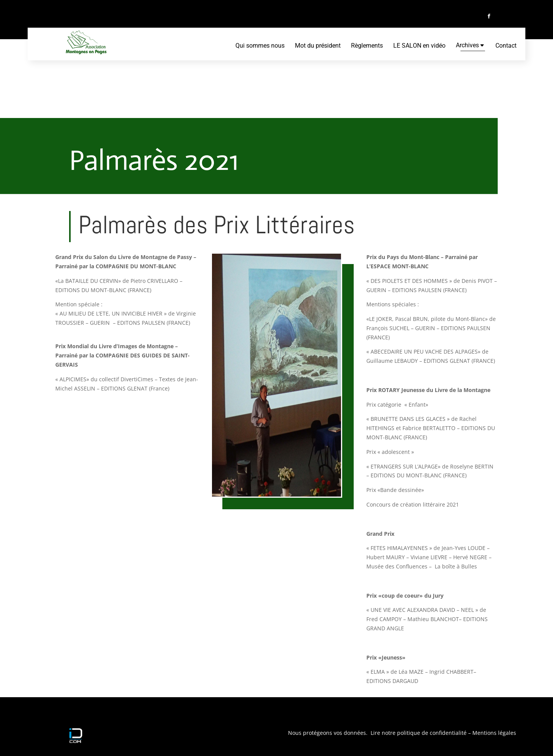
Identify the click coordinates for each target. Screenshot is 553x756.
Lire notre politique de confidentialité (418, 733)
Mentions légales (494, 733)
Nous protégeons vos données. (329, 733)
